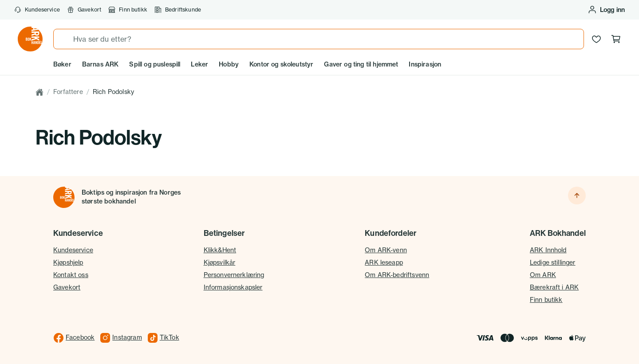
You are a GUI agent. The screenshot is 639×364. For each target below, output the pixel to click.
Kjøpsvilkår (220, 262)
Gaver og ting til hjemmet (361, 64)
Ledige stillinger (553, 262)
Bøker (62, 64)
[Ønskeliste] (596, 39)
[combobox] (319, 39)
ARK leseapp (384, 262)
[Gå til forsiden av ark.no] (30, 39)
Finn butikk (128, 10)
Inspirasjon (425, 64)
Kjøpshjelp (68, 262)
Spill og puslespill (155, 64)
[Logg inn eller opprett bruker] (606, 10)
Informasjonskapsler (233, 287)
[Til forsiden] (64, 197)
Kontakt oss (71, 275)
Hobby (229, 64)
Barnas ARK (101, 64)
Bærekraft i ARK (554, 287)
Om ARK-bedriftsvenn (397, 275)
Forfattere (68, 92)
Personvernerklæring (234, 275)
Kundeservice (37, 10)
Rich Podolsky (113, 92)
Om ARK (543, 275)
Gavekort (84, 10)
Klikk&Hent (220, 250)
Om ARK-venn (386, 250)
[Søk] (63, 39)
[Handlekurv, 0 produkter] (616, 39)
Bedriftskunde (178, 10)
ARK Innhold (548, 250)
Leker (199, 64)
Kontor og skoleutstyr (281, 64)
